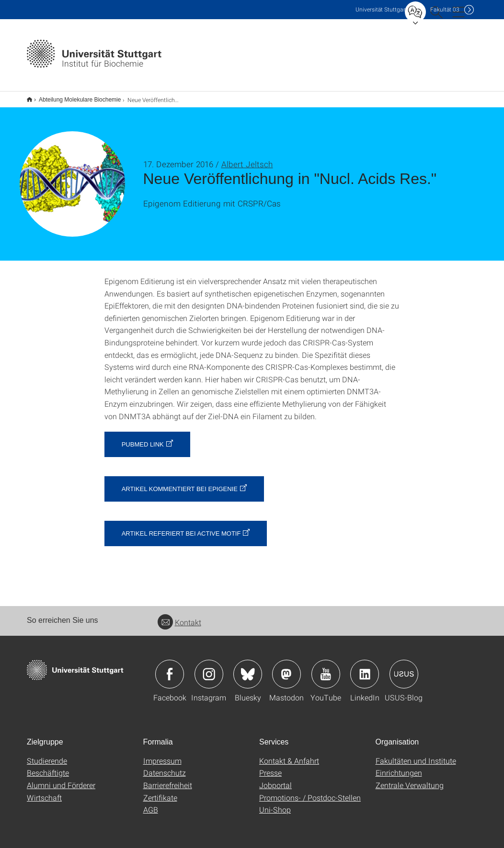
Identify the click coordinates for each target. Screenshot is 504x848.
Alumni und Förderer (61, 779)
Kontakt (179, 616)
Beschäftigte (48, 766)
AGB (151, 803)
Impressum (162, 754)
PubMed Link (143, 438)
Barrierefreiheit (168, 779)
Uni (381, 9)
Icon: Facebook (170, 668)
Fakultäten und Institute (416, 754)
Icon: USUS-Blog (404, 668)
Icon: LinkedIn (365, 668)
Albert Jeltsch (247, 158)
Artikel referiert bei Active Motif (181, 527)
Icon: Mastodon (286, 668)
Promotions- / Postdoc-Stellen (310, 791)
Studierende (47, 754)
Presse (270, 766)
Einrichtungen (399, 766)
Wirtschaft (44, 791)
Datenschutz (165, 766)
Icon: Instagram (209, 668)
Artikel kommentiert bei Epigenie (180, 483)
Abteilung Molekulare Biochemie (74, 96)
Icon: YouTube (326, 668)
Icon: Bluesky (248, 668)
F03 (445, 9)
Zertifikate (160, 791)
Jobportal (275, 779)
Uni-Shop (275, 803)
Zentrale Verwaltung (410, 779)
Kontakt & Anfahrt (289, 754)
